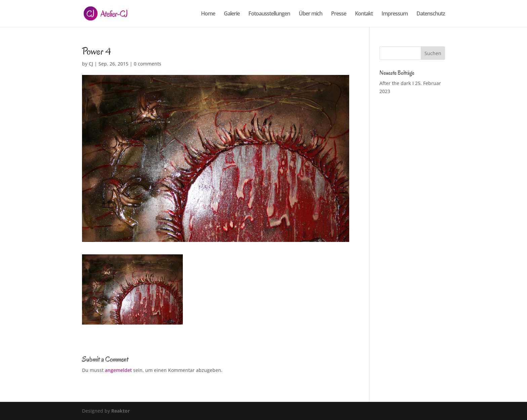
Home (208, 14)
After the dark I (397, 83)
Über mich (311, 14)
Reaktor (120, 411)
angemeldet (118, 370)
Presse (339, 14)
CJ (91, 64)
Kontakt (364, 14)
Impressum (395, 14)
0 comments (148, 64)
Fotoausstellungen (269, 14)
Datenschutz (431, 14)
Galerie (232, 14)
